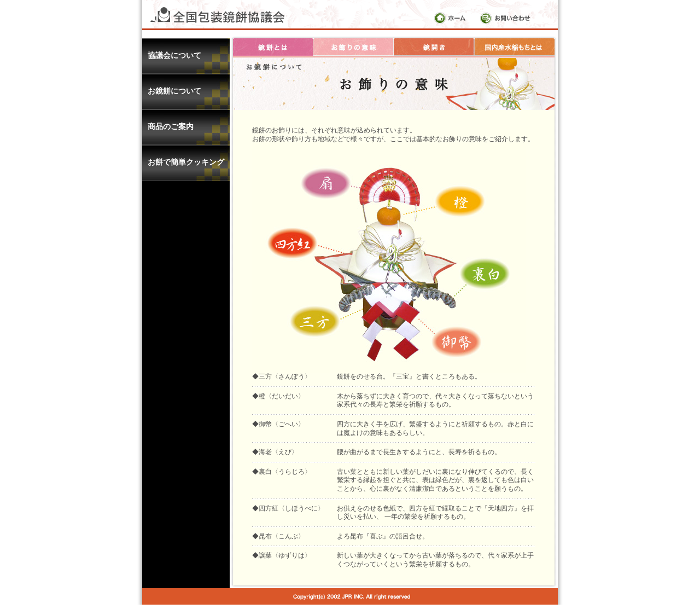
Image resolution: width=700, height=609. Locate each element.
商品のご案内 (171, 126)
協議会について (174, 55)
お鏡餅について (174, 91)
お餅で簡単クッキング (186, 162)
